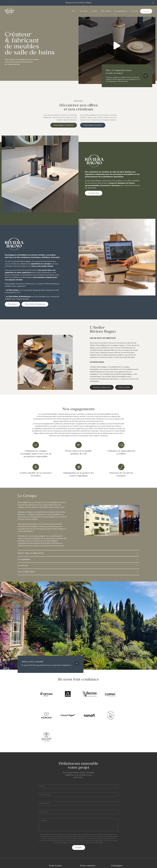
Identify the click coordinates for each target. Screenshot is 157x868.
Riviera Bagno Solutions (93, 125)
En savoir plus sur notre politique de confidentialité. (85, 843)
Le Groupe (134, 11)
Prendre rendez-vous (102, 387)
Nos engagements (121, 11)
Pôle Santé (12, 304)
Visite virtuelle (106, 11)
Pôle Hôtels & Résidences (35, 304)
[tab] (42, 387)
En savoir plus (94, 193)
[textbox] (78, 825)
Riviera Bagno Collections (64, 125)
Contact (146, 11)
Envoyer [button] (79, 847)
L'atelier (94, 11)
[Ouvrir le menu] (75, 11)
